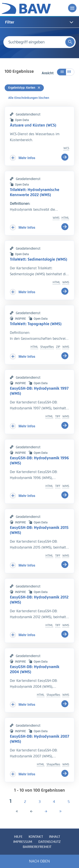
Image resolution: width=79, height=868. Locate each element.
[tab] (39, 22)
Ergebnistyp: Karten (24, 88)
